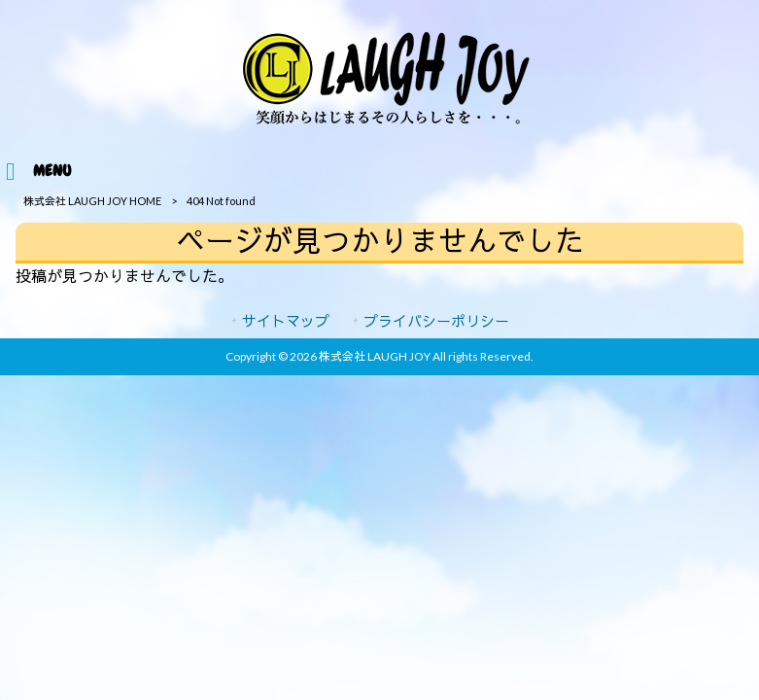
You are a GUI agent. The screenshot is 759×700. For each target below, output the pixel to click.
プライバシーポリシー (436, 321)
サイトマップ (286, 321)
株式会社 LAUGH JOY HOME (92, 201)
